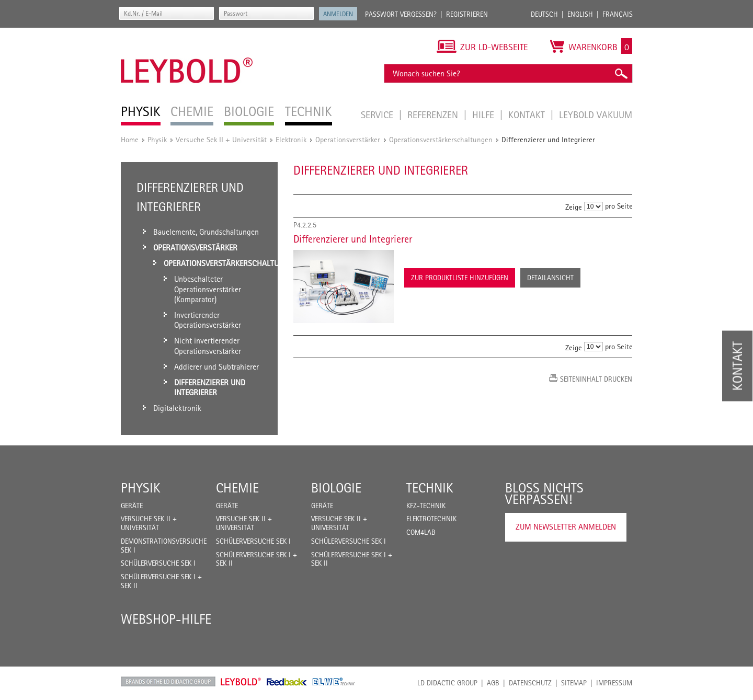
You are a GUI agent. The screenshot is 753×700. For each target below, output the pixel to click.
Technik (430, 488)
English (580, 14)
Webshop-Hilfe (166, 619)
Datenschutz (530, 683)
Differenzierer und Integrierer (353, 239)
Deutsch (544, 14)
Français (618, 14)
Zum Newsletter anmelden (566, 527)
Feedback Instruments (287, 682)
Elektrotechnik (431, 519)
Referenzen (434, 114)
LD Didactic (168, 682)
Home (130, 139)
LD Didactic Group (447, 683)
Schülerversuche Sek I (158, 563)
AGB (493, 683)
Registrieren (467, 14)
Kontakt (528, 114)
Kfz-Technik (426, 506)
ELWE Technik (334, 682)
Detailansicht (550, 278)
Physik (157, 139)
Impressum (614, 683)
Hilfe (484, 114)
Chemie (237, 488)
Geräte (132, 506)
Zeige (574, 207)
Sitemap (574, 683)
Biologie (336, 488)
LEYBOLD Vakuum (596, 114)
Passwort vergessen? (401, 14)
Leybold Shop (241, 682)
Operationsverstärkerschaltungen (441, 139)
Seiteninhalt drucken (596, 379)
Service (378, 114)
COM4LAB (421, 532)
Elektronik (291, 139)
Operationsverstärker (348, 139)
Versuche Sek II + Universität (221, 139)
